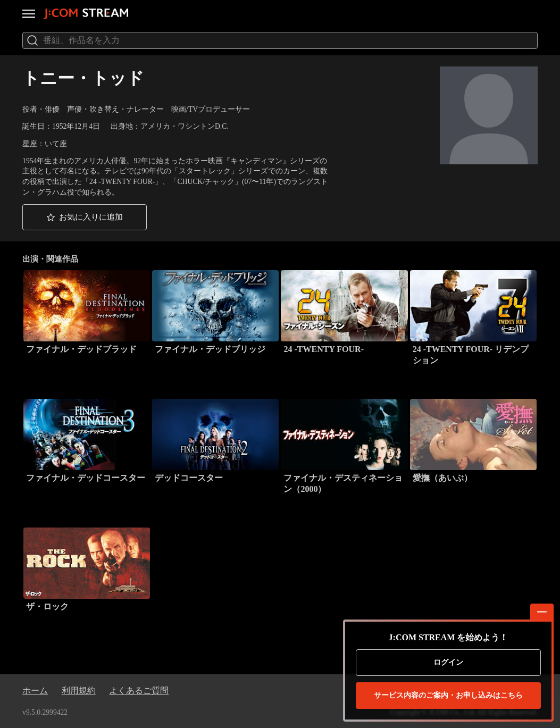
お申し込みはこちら (448, 696)
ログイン (448, 662)
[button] (85, 217)
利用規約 (79, 691)
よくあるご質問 (139, 691)
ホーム (35, 691)
